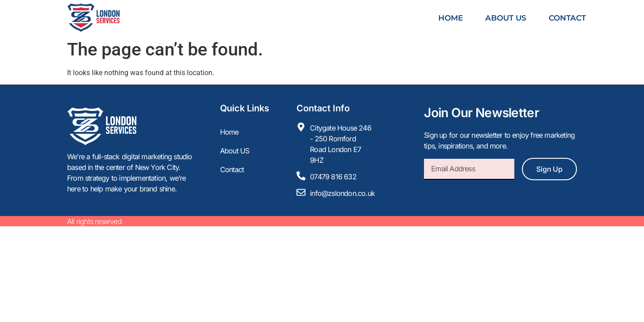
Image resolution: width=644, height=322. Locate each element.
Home (451, 18)
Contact (567, 18)
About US (506, 18)
